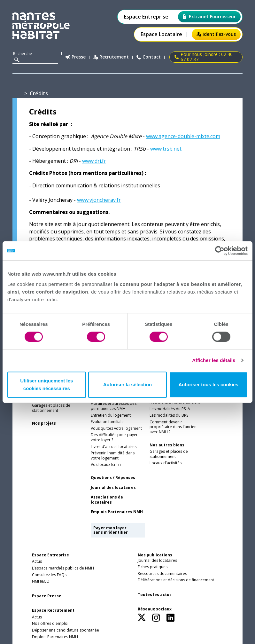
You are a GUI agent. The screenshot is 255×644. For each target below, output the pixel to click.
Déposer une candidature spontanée (66, 630)
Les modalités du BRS (169, 415)
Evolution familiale (107, 422)
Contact (149, 57)
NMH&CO (41, 581)
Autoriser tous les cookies (208, 385)
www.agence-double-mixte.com (183, 136)
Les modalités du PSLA (170, 409)
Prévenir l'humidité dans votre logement (113, 456)
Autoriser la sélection (128, 385)
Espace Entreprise (146, 17)
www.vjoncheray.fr (99, 200)
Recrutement (111, 57)
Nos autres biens (167, 445)
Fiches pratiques (153, 567)
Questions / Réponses (113, 478)
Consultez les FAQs (49, 575)
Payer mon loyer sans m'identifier (111, 530)
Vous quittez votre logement (116, 428)
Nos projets (44, 423)
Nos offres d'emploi (50, 624)
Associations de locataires (107, 500)
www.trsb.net (166, 149)
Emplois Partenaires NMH (117, 512)
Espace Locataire (161, 34)
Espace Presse (47, 596)
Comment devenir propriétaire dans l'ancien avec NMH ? (173, 427)
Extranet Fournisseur (209, 16)
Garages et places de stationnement (51, 408)
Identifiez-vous (216, 34)
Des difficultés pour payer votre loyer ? (114, 437)
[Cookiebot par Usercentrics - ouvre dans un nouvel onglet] (220, 251)
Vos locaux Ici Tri (106, 465)
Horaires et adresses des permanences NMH (114, 406)
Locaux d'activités (166, 463)
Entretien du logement (111, 415)
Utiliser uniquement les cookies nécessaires (46, 385)
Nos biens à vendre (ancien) (175, 402)
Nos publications (155, 555)
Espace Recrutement (53, 610)
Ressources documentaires (162, 574)
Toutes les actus (155, 595)
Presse (76, 57)
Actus (37, 562)
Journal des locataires (113, 488)
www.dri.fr (94, 161)
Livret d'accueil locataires (114, 447)
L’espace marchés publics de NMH (63, 568)
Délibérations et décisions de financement (176, 580)
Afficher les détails (214, 360)
